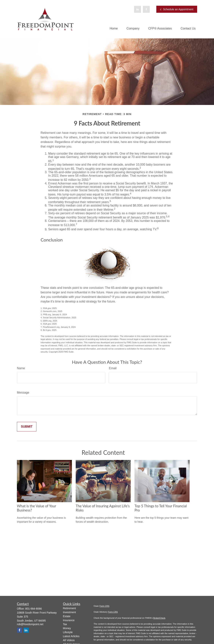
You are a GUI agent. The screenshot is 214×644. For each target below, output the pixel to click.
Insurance (69, 620)
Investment (69, 612)
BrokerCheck (159, 618)
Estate (67, 616)
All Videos (69, 640)
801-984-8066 (33, 609)
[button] (114, 28)
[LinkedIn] (138, 9)
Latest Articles (71, 636)
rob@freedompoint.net (30, 624)
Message (23, 393)
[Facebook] (146, 9)
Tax (65, 624)
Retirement (69, 608)
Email (113, 368)
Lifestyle (68, 632)
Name (21, 368)
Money (67, 628)
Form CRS (104, 606)
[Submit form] (27, 427)
